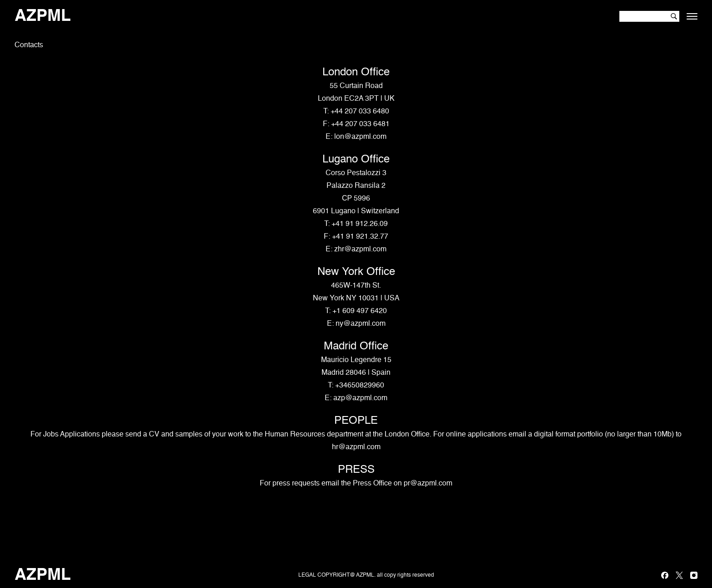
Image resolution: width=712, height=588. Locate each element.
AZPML (43, 16)
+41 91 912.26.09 (360, 224)
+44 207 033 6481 (360, 124)
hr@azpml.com (356, 447)
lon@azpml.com (360, 137)
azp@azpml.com (360, 398)
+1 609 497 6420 (360, 311)
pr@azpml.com (428, 484)
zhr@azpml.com (360, 250)
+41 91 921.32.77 (360, 237)
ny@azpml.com (361, 324)
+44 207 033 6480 (360, 112)
